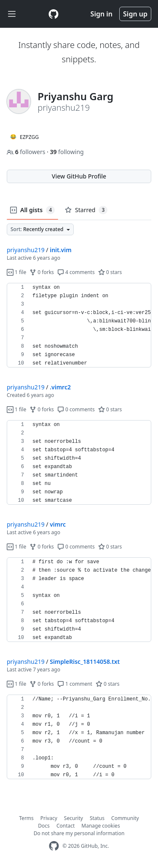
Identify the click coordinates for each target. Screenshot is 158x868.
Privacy (49, 818)
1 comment (75, 684)
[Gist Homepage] (54, 14)
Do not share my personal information (79, 833)
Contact (66, 826)
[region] (79, 325)
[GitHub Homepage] (54, 846)
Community (125, 818)
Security (74, 818)
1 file (16, 272)
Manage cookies (100, 826)
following (67, 152)
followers (27, 152)
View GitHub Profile (79, 176)
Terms (26, 818)
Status (97, 818)
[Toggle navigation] (12, 14)
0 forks (42, 272)
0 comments (76, 409)
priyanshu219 (26, 250)
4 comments (76, 272)
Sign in (102, 14)
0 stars (110, 272)
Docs (44, 826)
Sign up (135, 14)
